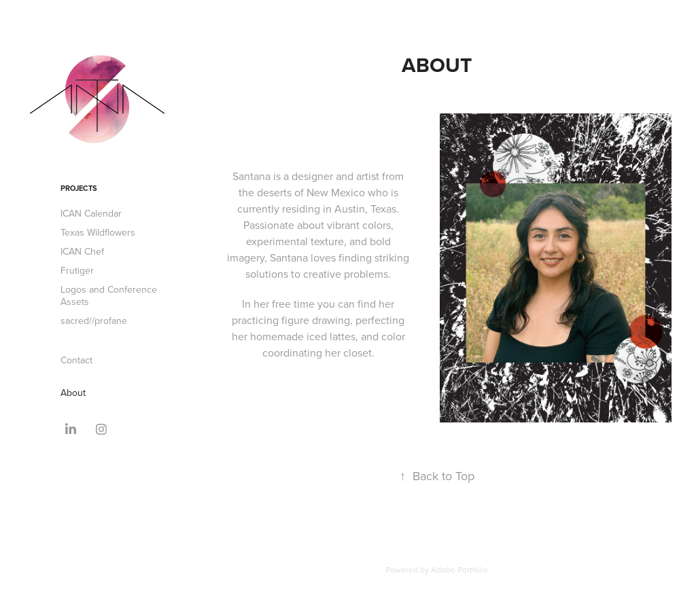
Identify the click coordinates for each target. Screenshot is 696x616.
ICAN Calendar (91, 213)
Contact (76, 360)
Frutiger (77, 270)
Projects (79, 188)
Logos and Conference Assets (109, 295)
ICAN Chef (82, 251)
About (73, 393)
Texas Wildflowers (98, 232)
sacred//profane (94, 321)
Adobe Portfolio (459, 569)
